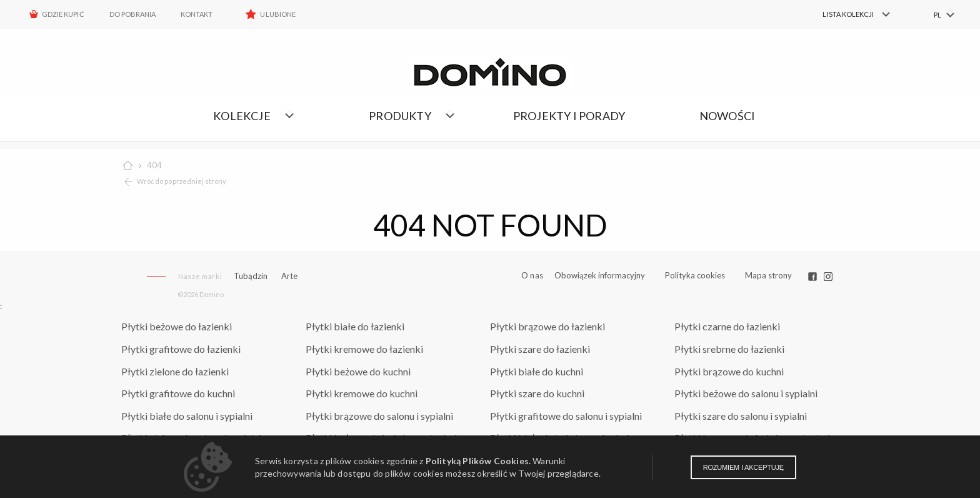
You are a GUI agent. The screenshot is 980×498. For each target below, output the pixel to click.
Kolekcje (242, 116)
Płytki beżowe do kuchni (358, 371)
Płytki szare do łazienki (540, 349)
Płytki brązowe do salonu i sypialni (379, 416)
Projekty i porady (569, 116)
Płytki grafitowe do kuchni (178, 393)
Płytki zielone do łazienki (175, 371)
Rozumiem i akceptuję (743, 467)
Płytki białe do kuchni (537, 371)
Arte (289, 276)
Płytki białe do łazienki (355, 326)
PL (937, 15)
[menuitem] (849, 14)
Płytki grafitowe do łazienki (181, 349)
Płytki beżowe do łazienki (177, 326)
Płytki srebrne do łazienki (729, 349)
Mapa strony (768, 275)
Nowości (727, 116)
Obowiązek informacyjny (600, 275)
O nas (532, 276)
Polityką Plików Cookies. (478, 461)
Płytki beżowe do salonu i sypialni (746, 393)
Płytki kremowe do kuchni (362, 393)
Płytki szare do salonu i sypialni (741, 416)
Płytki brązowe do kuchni (729, 371)
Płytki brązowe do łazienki (547, 326)
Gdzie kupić (63, 14)
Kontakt (197, 14)
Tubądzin (251, 276)
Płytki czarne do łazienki (727, 326)
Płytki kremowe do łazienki (364, 349)
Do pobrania (133, 14)
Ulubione (277, 14)
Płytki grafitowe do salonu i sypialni (566, 416)
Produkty (400, 116)
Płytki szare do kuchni (537, 393)
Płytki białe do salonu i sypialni (187, 416)
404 (154, 165)
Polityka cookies (695, 275)
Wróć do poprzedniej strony (182, 181)
